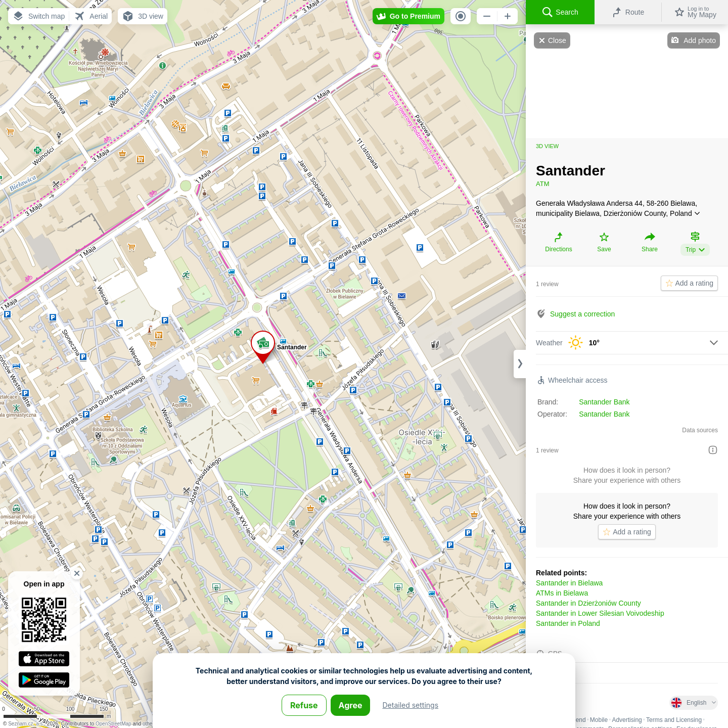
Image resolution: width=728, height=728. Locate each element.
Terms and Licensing (674, 720)
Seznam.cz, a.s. (26, 724)
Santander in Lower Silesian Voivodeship (600, 613)
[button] (38, 16)
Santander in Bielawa (569, 583)
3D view (547, 146)
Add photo (700, 40)
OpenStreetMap (113, 724)
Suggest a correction (582, 314)
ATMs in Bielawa (562, 593)
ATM (542, 184)
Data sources (700, 430)
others (150, 724)
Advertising (627, 720)
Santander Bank (604, 402)
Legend (576, 720)
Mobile (599, 720)
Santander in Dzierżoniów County (588, 603)
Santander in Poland (568, 623)
